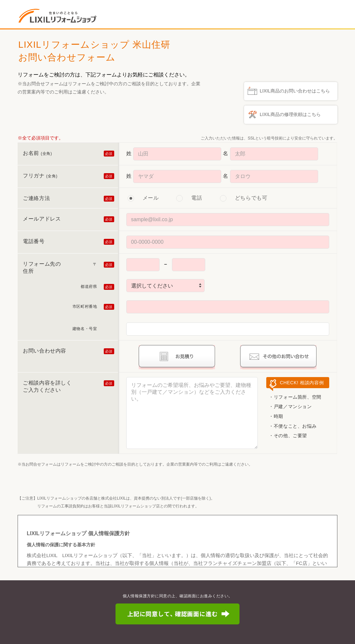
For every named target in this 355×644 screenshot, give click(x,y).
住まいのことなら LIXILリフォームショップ (59, 16)
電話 (197, 198)
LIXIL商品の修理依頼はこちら (290, 114)
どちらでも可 (251, 198)
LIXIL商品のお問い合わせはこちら (295, 91)
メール (151, 198)
